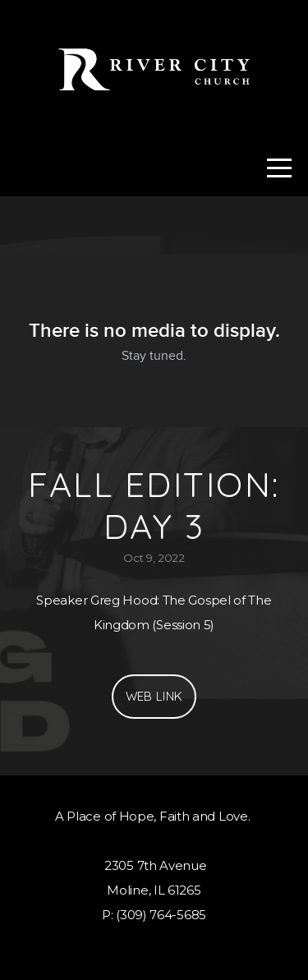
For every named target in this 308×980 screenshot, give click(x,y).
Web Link (154, 696)
